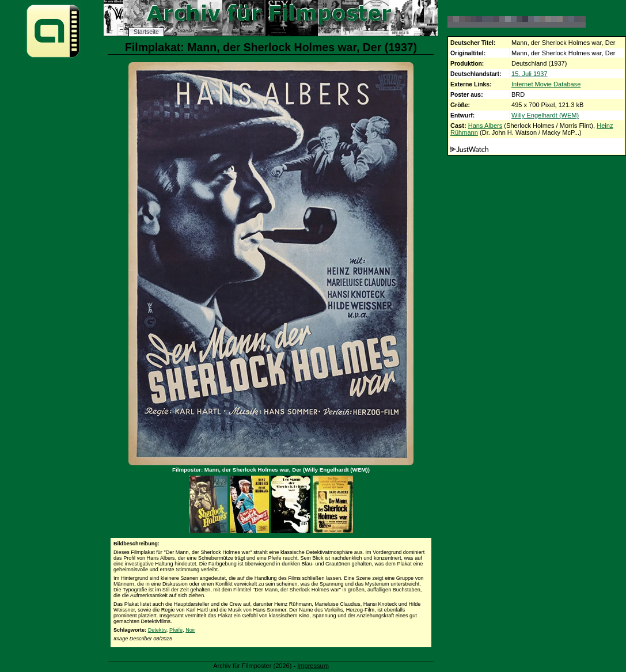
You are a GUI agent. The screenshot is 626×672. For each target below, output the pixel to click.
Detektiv (157, 630)
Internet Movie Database (546, 84)
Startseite (146, 32)
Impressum (313, 666)
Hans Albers (485, 126)
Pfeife (176, 630)
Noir (190, 630)
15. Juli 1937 (530, 74)
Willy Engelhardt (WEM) (545, 115)
